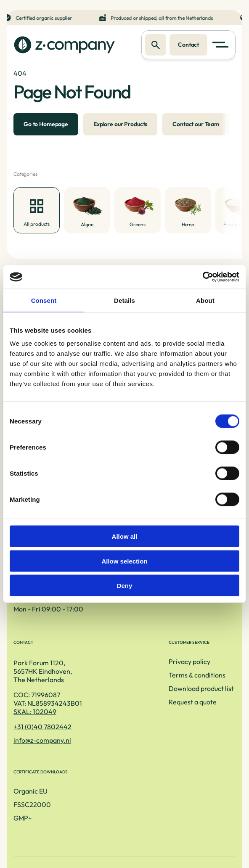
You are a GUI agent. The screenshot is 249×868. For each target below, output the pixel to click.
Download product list (46, 735)
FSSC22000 (153, 721)
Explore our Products (120, 127)
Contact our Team (196, 127)
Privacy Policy (125, 819)
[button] (222, 45)
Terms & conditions (42, 721)
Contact (187, 45)
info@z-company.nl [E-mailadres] (176, 656)
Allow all (125, 536)
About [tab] (205, 300)
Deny (125, 586)
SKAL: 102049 (168, 627)
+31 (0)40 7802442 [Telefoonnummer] (176, 642)
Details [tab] (124, 300)
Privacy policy (34, 708)
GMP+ (144, 735)
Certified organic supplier (46, 18)
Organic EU (152, 708)
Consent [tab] (44, 300)
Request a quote (37, 748)
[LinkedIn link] (124, 833)
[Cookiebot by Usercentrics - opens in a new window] (203, 277)
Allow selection (124, 561)
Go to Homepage (46, 127)
